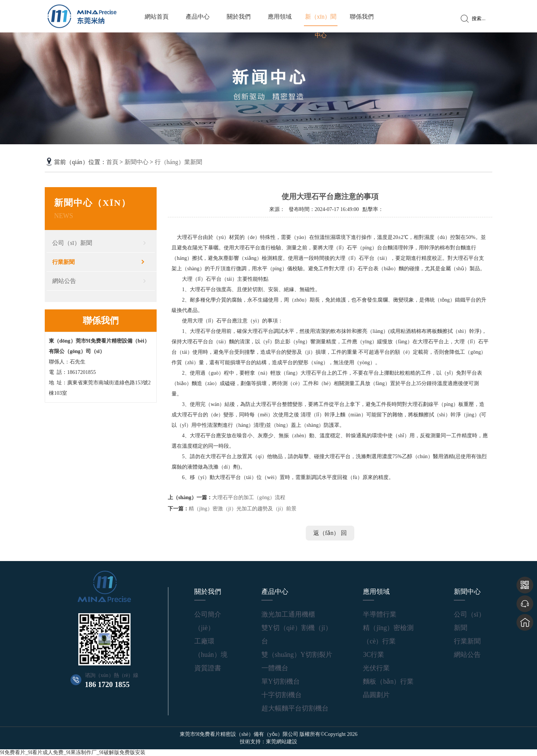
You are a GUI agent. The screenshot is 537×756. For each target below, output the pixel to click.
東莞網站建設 (282, 742)
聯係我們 (362, 17)
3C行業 (373, 655)
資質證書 (208, 668)
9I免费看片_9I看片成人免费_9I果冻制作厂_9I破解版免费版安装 (73, 752)
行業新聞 (63, 262)
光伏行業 (376, 668)
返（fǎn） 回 (330, 533)
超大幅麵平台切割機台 (295, 708)
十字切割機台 (282, 695)
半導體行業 (380, 614)
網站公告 (64, 281)
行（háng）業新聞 (178, 162)
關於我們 (239, 17)
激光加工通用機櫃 (288, 614)
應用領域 (280, 17)
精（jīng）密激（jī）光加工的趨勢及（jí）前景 (243, 509)
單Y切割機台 (281, 681)
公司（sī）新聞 (72, 243)
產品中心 (198, 17)
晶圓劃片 (376, 695)
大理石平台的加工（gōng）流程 (249, 497)
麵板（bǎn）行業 (388, 681)
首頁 (112, 162)
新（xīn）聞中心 (321, 26)
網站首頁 (157, 17)
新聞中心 (136, 162)
